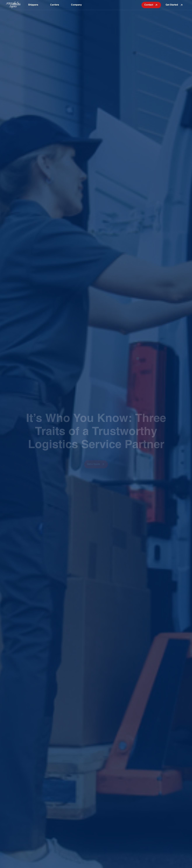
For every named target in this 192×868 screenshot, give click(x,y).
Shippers (33, 5)
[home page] (13, 5)
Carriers (55, 5)
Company (76, 5)
